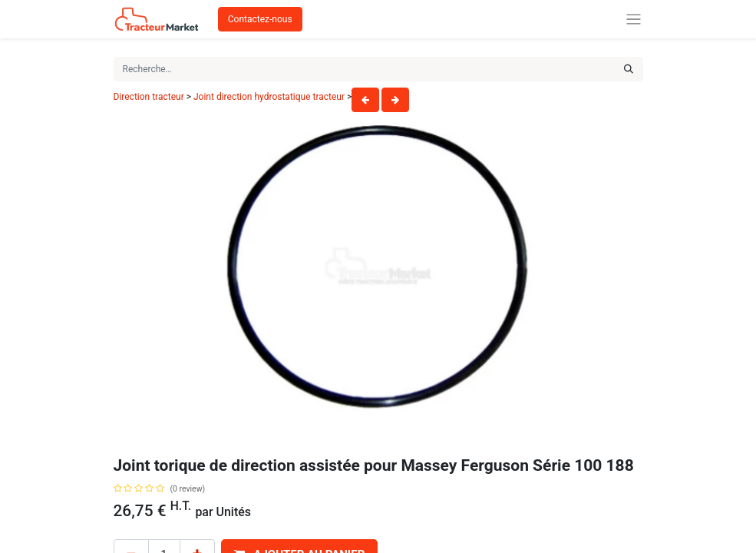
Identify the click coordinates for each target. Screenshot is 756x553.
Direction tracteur (149, 97)
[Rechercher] (629, 69)
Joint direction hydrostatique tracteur (269, 97)
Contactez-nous (260, 19)
